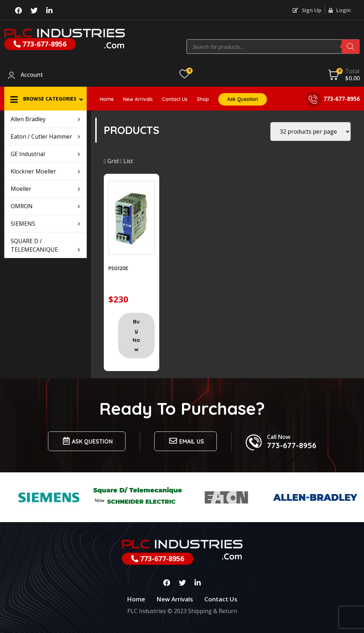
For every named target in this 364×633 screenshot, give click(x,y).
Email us (186, 441)
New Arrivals (138, 99)
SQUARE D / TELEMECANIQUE (45, 245)
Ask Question (243, 99)
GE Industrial (45, 154)
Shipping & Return (213, 611)
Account (32, 75)
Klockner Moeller (45, 171)
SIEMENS (45, 224)
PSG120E (118, 268)
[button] (45, 99)
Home (107, 99)
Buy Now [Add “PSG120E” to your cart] (136, 335)
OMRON (45, 206)
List (126, 161)
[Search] (350, 47)
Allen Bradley (45, 119)
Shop (203, 99)
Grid (111, 161)
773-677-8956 (40, 44)
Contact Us (175, 99)
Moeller (45, 189)
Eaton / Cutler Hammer (45, 136)
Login (340, 10)
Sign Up (307, 10)
